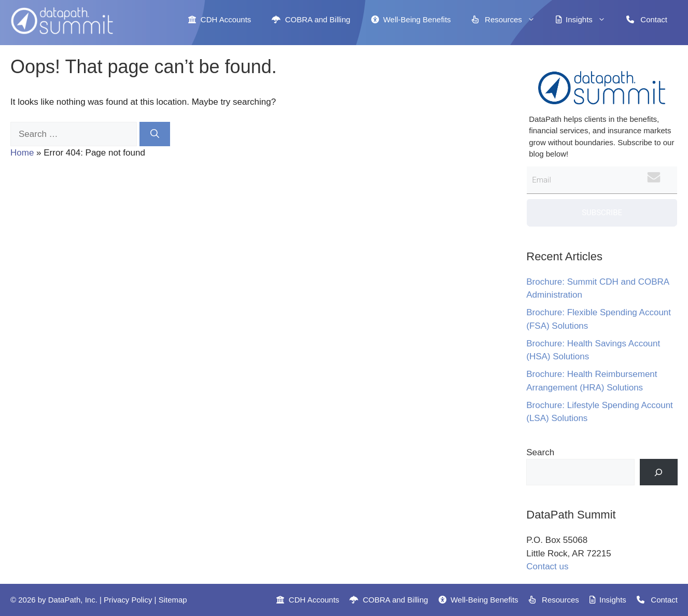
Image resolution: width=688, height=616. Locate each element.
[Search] (155, 134)
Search (540, 452)
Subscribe (602, 213)
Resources (509, 20)
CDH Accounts (220, 19)
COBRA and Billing (311, 19)
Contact (647, 19)
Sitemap (173, 600)
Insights (586, 20)
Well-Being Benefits (411, 19)
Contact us (547, 566)
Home (22, 153)
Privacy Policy (128, 600)
